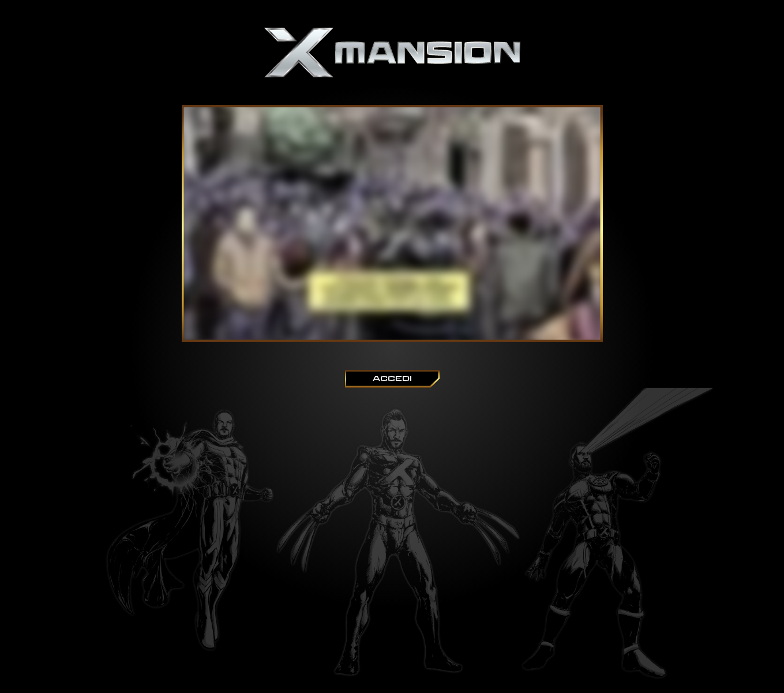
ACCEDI (392, 379)
